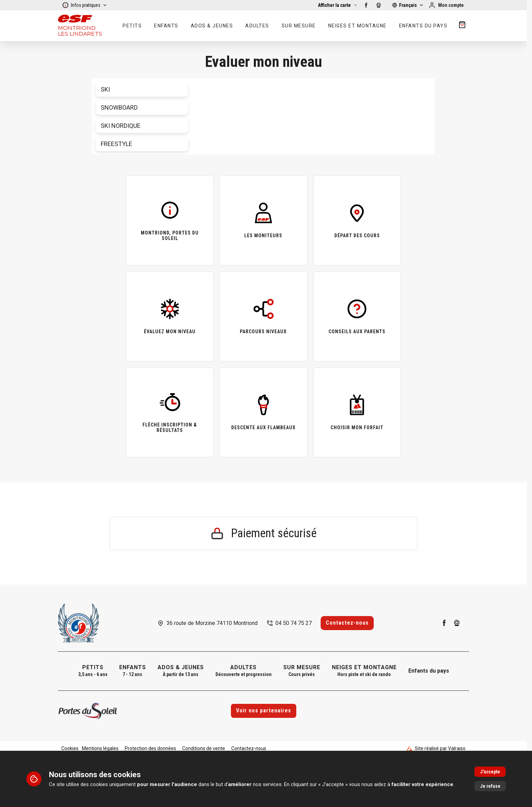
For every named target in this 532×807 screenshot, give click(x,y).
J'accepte (490, 772)
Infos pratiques (85, 5)
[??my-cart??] (462, 26)
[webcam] (379, 5)
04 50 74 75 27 (294, 623)
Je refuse (490, 786)
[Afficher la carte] (338, 5)
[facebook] (366, 5)
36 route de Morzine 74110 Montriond (212, 623)
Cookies (70, 748)
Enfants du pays (429, 671)
